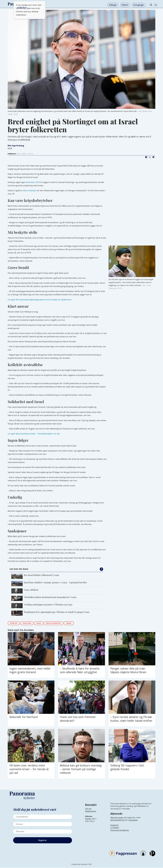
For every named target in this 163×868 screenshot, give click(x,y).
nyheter (14, 623)
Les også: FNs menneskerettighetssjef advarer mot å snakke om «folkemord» (40, 300)
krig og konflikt (58, 623)
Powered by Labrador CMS (81, 865)
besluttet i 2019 (33, 182)
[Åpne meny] (156, 5)
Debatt (125, 5)
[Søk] (151, 5)
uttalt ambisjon (29, 190)
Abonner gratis (117, 818)
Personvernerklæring (120, 831)
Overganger (139, 5)
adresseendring (117, 820)
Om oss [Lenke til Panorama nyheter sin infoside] (88, 809)
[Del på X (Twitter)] (150, 157)
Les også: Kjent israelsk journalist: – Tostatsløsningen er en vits (34, 434)
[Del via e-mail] (153, 157)
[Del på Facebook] (146, 157)
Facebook (114, 826)
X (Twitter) (115, 828)
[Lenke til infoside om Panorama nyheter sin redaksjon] (91, 813)
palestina (29, 623)
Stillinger (113, 5)
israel (75, 623)
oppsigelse (133, 820)
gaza (42, 623)
